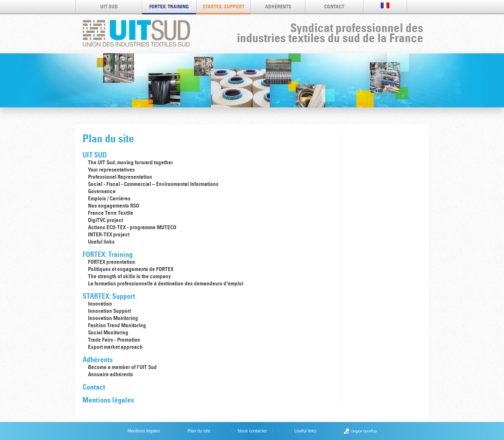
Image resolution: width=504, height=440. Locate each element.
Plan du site (199, 431)
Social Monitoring (108, 332)
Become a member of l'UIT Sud (122, 367)
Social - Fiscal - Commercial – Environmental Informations (153, 184)
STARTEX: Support (224, 6)
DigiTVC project (105, 220)
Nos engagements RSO (114, 206)
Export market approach (115, 347)
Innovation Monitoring (113, 318)
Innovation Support (109, 311)
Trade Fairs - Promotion (114, 340)
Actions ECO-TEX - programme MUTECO (132, 227)
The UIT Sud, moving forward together (131, 162)
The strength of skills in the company (129, 276)
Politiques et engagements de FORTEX (131, 269)
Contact (334, 6)
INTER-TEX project (109, 234)
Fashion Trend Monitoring (117, 325)
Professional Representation (120, 177)
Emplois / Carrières (109, 198)
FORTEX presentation (112, 262)
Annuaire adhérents (110, 374)
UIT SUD (109, 6)
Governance (102, 191)
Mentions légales (108, 400)
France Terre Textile (111, 213)
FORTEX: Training (169, 6)
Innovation (100, 304)
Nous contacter (252, 431)
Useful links (101, 242)
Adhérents (278, 6)
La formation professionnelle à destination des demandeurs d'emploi (166, 283)
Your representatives (111, 170)
